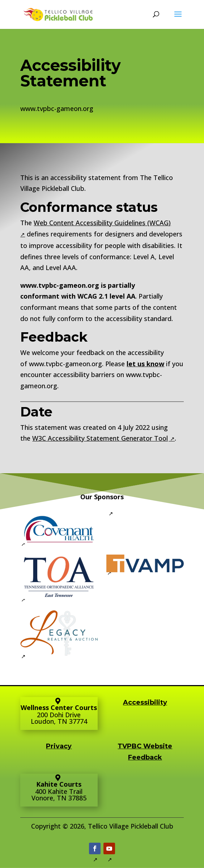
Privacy (59, 746)
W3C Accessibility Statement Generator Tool (100, 438)
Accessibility (145, 702)
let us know (145, 364)
